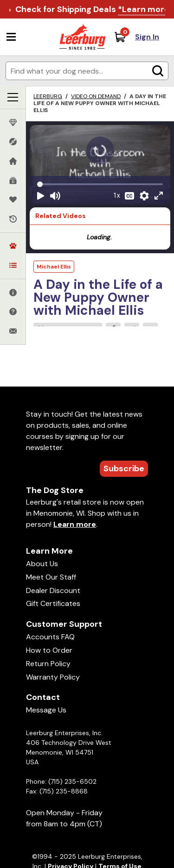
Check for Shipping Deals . (93, 9)
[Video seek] (100, 184)
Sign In (147, 37)
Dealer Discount (53, 590)
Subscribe (124, 468)
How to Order (49, 650)
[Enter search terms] (87, 71)
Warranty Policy (53, 677)
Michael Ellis (54, 267)
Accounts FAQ (50, 637)
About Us (42, 564)
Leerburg (48, 96)
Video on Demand (96, 96)
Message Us (46, 710)
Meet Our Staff (51, 577)
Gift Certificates (53, 603)
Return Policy (48, 664)
